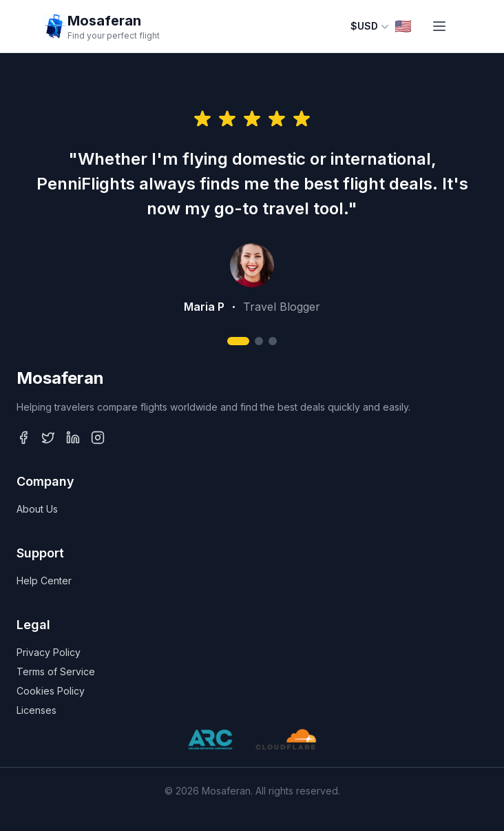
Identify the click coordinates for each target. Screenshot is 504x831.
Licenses (36, 710)
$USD (370, 26)
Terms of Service (56, 671)
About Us (37, 509)
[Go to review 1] (238, 341)
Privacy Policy (49, 652)
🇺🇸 (403, 26)
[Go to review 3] (273, 341)
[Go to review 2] (259, 341)
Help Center (44, 581)
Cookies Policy (51, 691)
